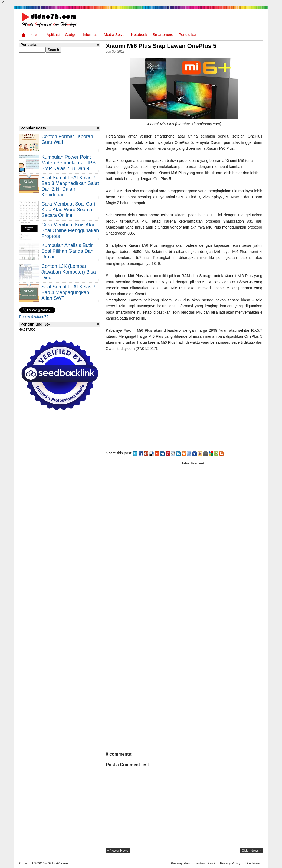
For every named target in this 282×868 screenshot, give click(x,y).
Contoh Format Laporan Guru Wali (67, 139)
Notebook (139, 35)
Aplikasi (53, 35)
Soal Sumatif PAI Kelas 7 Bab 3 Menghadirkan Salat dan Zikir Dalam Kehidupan (70, 186)
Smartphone (163, 35)
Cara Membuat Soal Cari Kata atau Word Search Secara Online (68, 210)
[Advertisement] (184, 398)
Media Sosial (115, 35)
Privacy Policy (230, 863)
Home (34, 35)
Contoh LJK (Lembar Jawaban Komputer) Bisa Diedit (69, 272)
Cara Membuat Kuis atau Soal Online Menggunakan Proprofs (70, 230)
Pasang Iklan (180, 863)
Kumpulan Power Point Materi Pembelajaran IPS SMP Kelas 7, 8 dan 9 (68, 163)
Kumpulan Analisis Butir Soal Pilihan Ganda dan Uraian (67, 251)
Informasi (91, 35)
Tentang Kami (205, 863)
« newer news (118, 851)
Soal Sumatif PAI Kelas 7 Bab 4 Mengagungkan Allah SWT (68, 292)
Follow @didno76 (34, 317)
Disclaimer (253, 863)
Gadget (71, 35)
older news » (252, 851)
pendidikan (188, 35)
